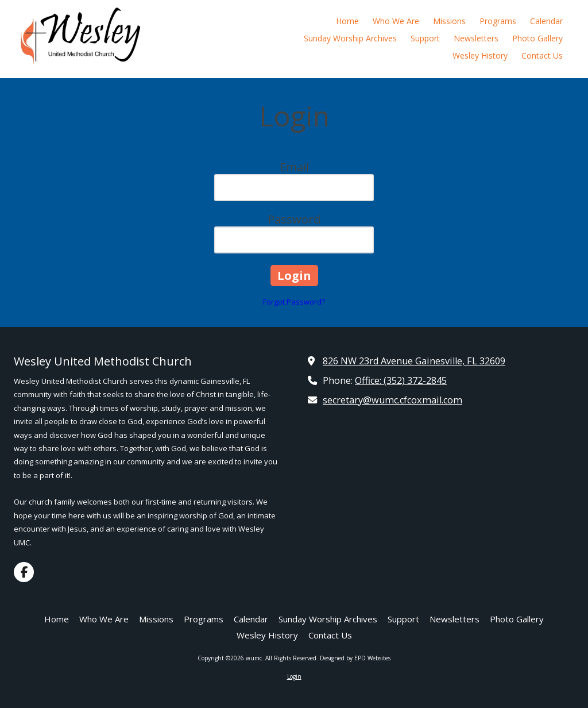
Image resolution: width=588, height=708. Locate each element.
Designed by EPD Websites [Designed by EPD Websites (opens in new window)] (355, 658)
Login (294, 676)
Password (294, 219)
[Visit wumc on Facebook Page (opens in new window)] (24, 572)
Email (294, 167)
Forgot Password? (294, 302)
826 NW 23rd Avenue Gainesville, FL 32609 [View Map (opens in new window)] (414, 361)
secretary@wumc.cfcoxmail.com (392, 400)
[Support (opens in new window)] (425, 39)
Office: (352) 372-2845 (401, 380)
